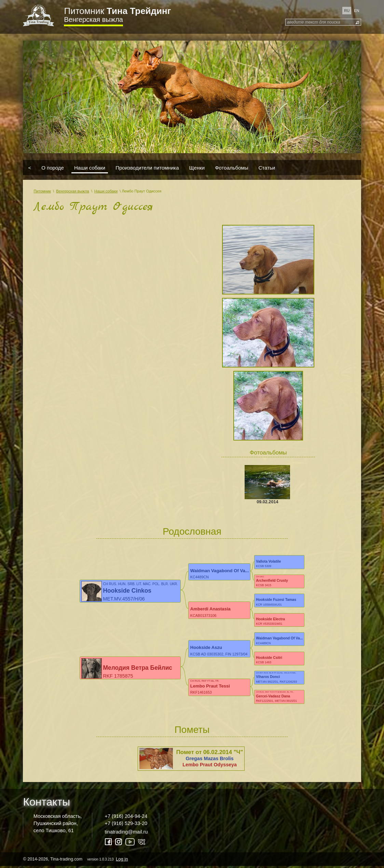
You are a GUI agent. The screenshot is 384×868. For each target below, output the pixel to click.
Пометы (192, 731)
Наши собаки (90, 167)
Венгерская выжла (93, 19)
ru (347, 11)
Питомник (117, 11)
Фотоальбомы (231, 167)
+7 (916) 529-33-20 (126, 825)
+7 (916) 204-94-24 (126, 818)
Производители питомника (147, 167)
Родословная (192, 531)
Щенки (197, 167)
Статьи (267, 167)
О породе (53, 167)
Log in (122, 861)
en (356, 11)
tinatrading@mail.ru (126, 834)
